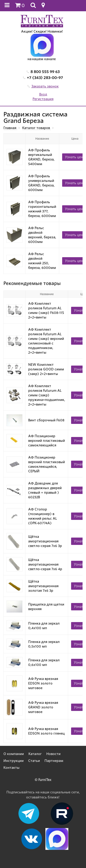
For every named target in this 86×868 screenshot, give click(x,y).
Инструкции (14, 761)
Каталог (35, 754)
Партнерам (54, 761)
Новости (53, 754)
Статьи (34, 761)
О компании (14, 754)
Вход (43, 94)
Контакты (11, 768)
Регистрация (43, 99)
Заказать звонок (45, 86)
